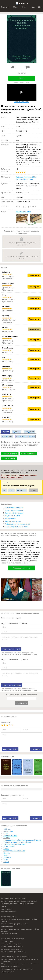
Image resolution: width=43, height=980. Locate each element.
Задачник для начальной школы (12, 939)
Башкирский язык (7, 926)
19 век (32, 7)
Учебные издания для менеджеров (13, 952)
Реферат (19, 177)
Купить (21, 78)
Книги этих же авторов (14, 510)
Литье (6, 860)
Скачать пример (9, 458)
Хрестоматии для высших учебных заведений (17, 969)
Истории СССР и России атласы (12, 946)
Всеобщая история (8, 941)
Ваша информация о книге (12, 795)
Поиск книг (5, 7)
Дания (6, 855)
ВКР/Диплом (29, 432)
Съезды (4, 906)
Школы (6, 849)
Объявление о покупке (14, 507)
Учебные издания (10, 836)
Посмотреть (34, 275)
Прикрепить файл (10, 749)
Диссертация (28, 179)
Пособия (7, 853)
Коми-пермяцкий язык (9, 917)
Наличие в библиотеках (14, 513)
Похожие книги (10, 518)
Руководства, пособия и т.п (14, 851)
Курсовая (28, 177)
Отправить (36, 749)
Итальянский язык (7, 972)
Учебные (7, 838)
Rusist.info (23, 3)
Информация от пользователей (17, 524)
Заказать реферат (10, 454)
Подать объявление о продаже (14, 659)
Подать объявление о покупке (14, 623)
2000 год (7, 829)
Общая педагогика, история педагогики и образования (20, 964)
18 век (24, 7)
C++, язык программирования (11, 949)
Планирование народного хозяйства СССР (16, 957)
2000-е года (8, 831)
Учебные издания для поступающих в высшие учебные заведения (20, 930)
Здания (6, 862)
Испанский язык (7, 909)
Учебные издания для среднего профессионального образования (19, 960)
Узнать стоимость (28, 454)
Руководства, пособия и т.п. (14, 844)
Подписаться (21, 703)
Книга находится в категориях (16, 527)
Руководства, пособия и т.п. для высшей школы (22, 840)
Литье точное (9, 846)
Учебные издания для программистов (14, 924)
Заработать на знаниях (25, 437)
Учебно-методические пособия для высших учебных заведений (19, 920)
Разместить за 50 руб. (11, 649)
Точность (7, 857)
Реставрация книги (23, 211)
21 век (6, 833)
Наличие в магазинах (13, 521)
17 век (16, 7)
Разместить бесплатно (12, 685)
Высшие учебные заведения (11, 944)
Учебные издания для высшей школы (18, 842)
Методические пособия (9, 912)
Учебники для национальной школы (14, 898)
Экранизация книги (22, 93)
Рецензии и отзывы (12, 516)
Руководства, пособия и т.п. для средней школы (17, 904)
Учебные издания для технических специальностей (19, 901)
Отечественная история (9, 934)
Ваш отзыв (6, 722)
